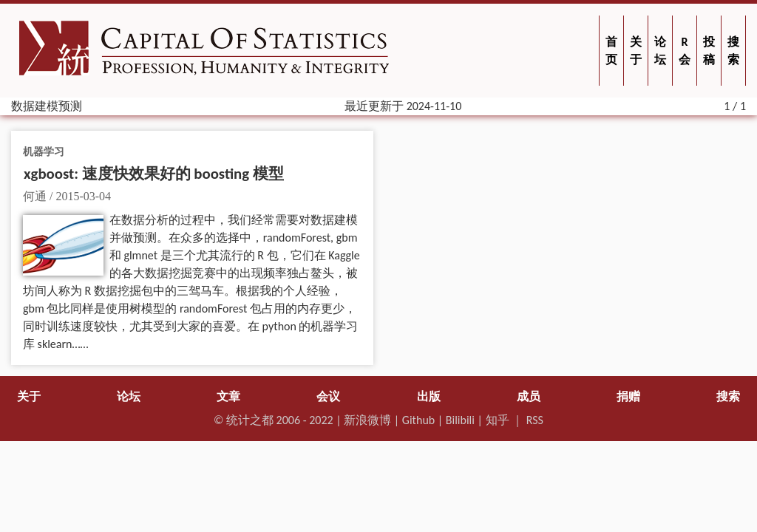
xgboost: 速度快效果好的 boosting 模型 (154, 174)
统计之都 (250, 420)
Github (418, 420)
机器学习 (44, 151)
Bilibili (460, 420)
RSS (535, 420)
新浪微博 (367, 420)
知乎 (498, 420)
